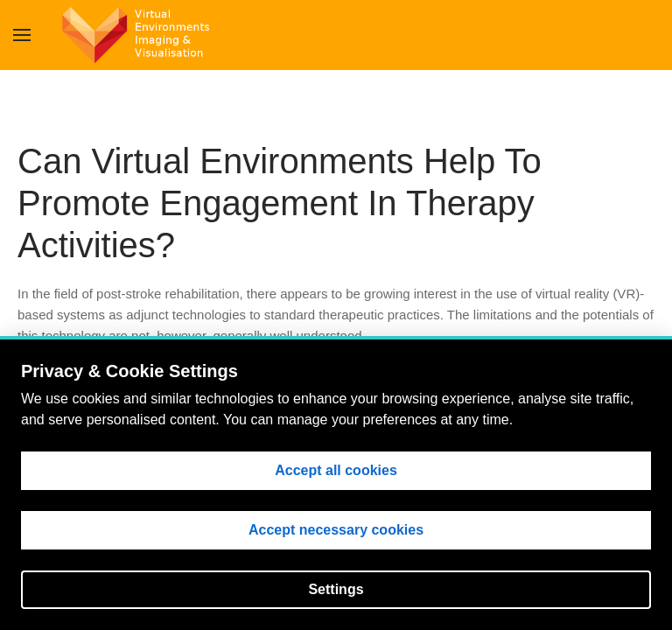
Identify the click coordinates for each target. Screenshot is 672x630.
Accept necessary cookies (336, 530)
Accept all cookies (336, 470)
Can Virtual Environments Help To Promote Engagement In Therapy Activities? (280, 203)
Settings (336, 589)
